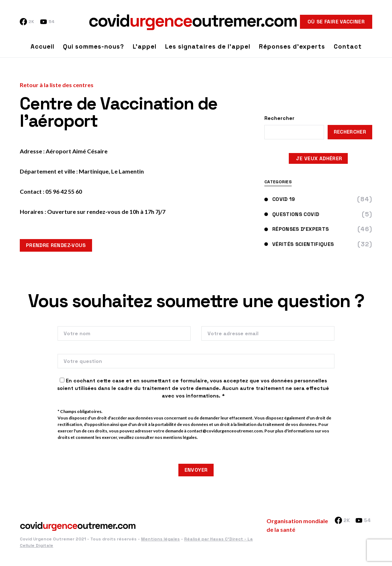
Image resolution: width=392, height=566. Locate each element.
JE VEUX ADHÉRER (318, 158)
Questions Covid (292, 214)
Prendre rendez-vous (56, 245)
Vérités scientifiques (299, 244)
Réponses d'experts (297, 229)
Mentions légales (160, 539)
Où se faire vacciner (336, 22)
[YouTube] (47, 22)
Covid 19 (280, 199)
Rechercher (279, 118)
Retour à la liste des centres (57, 85)
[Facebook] (27, 22)
